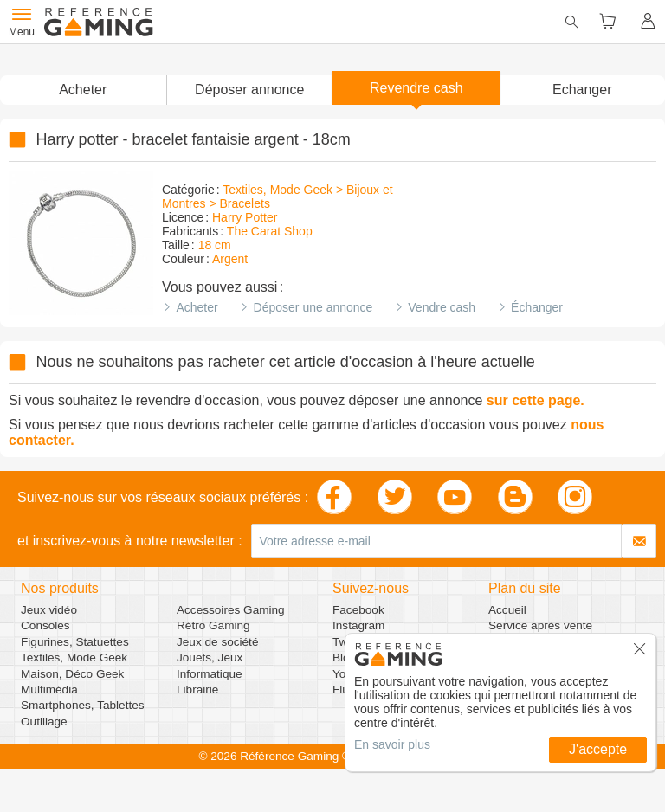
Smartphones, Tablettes (83, 705)
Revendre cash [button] (416, 88)
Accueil (507, 610)
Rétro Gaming (213, 625)
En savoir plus (392, 744)
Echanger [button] (582, 90)
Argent (230, 259)
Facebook (358, 610)
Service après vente (540, 625)
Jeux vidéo (49, 610)
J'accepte (598, 749)
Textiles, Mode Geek (74, 657)
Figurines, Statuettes (75, 642)
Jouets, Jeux (210, 657)
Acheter (197, 307)
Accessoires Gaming (231, 610)
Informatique (210, 674)
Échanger (537, 307)
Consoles (45, 625)
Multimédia (49, 690)
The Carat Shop (270, 231)
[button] (250, 90)
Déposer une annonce (313, 307)
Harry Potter (245, 217)
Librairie (197, 690)
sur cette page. (536, 400)
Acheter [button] (83, 90)
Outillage (44, 722)
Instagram (358, 625)
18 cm (215, 245)
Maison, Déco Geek (72, 674)
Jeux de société (217, 642)
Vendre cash (442, 307)
